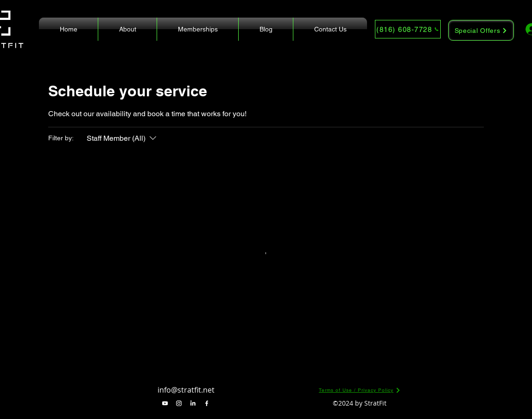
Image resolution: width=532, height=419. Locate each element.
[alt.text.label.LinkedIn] (193, 403)
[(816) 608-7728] (408, 29)
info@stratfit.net (186, 390)
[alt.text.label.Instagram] (179, 403)
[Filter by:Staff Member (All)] (123, 138)
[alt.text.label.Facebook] (207, 403)
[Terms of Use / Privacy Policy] (360, 390)
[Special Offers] (481, 30)
